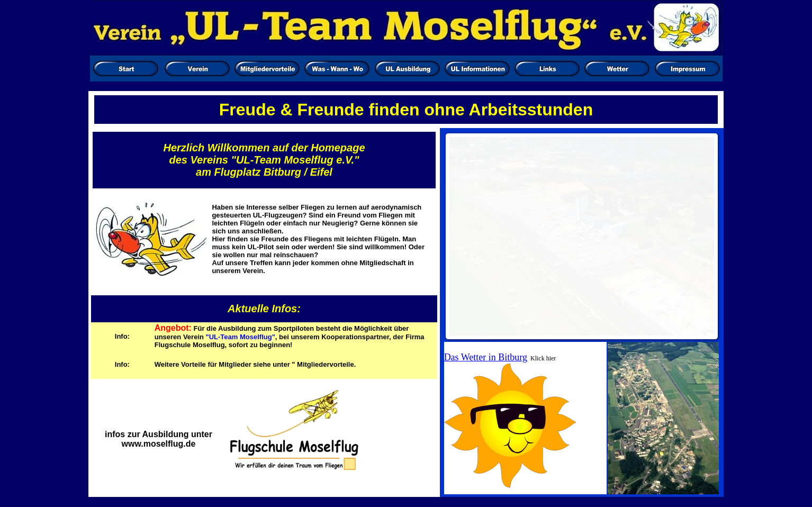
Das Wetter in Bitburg (486, 357)
